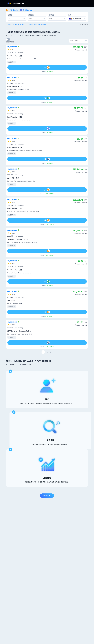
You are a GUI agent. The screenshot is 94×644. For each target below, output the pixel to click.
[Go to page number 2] (47, 352)
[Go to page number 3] (51, 352)
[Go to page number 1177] (55, 352)
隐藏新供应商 (10, 42)
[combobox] (29, 19)
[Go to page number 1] (43, 352)
